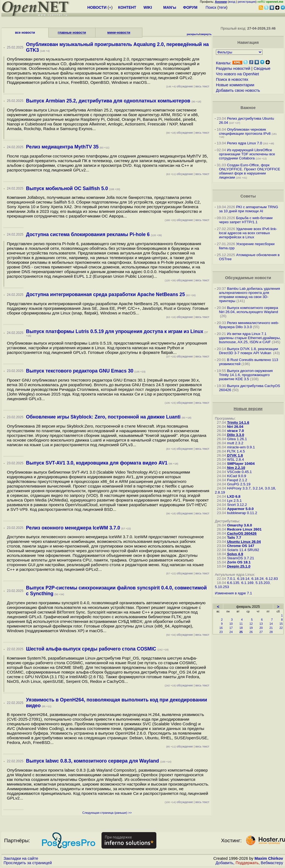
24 (231, 632)
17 (231, 628)
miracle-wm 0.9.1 (241, 447)
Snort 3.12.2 (237, 505)
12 (251, 624)
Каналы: (224, 63)
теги (222, 7)
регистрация (247, 2)
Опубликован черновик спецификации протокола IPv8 (245, 131)
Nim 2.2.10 (236, 468)
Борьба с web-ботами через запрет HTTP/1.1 (246, 220)
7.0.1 (231, 579)
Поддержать (247, 863)
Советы (248, 196)
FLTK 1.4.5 (236, 451)
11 (241, 624)
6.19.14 (243, 579)
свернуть (206, 34)
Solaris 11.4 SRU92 (243, 550)
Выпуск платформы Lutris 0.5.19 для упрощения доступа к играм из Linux (115, 331)
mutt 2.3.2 (235, 443)
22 (281, 628)
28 (271, 632)
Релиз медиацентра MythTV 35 (62, 147)
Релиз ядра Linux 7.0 (244, 143)
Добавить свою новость (238, 90)
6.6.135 (233, 583)
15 (281, 624)
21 (271, 628)
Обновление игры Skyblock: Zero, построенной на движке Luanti (103, 417)
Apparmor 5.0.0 (240, 509)
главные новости (72, 33)
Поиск (211, 7)
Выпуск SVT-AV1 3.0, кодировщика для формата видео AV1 (97, 463)
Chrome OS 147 (241, 546)
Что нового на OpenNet (237, 74)
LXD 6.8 (234, 496)
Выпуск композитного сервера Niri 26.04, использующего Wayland (249, 310)
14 (271, 624)
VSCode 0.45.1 (239, 472)
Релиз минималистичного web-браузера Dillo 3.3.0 (249, 325)
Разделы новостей (233, 68)
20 (261, 628)
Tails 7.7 (234, 538)
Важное (248, 108)
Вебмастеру (272, 863)
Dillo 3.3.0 (236, 435)
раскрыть (193, 34)
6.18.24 (258, 579)
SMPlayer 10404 (241, 464)
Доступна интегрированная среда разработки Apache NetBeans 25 (105, 294)
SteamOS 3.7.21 (241, 558)
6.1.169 (247, 583)
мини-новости (119, 33)
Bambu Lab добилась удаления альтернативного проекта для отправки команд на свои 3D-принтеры (249, 295)
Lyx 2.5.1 (235, 501)
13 (261, 624)
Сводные (262, 68)
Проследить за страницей (28, 863)
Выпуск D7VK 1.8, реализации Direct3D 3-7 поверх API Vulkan (249, 351)
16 (221, 628)
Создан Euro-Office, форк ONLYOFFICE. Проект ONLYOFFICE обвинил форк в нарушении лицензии (249, 171)
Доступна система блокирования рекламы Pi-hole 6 (88, 234)
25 (241, 632)
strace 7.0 (236, 431)
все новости (25, 33)
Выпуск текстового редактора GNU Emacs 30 (80, 371)
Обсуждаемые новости (248, 278)
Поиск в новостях (232, 79)
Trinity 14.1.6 (238, 422)
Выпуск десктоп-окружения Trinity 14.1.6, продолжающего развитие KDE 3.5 (246, 375)
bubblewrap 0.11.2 (242, 513)
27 (261, 632)
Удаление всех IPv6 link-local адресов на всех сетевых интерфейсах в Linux (248, 233)
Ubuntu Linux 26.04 (244, 542)
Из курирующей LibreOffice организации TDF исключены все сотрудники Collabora (247, 154)
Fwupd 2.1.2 (237, 480)
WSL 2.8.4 (236, 459)
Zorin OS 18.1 (239, 562)
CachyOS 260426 (242, 533)
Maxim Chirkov (269, 858)
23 (221, 632)
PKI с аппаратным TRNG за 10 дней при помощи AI (249, 209)
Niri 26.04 (235, 427)
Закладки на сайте (21, 858)
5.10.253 (222, 587)
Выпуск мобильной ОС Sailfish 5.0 (67, 188)
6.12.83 (272, 579)
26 (251, 632)
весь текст (202, 86)
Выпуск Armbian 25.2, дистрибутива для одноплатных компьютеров (109, 101)
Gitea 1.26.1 (237, 439)
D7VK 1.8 (235, 455)
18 (241, 628)
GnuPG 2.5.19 (239, 484)
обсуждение (180, 86)
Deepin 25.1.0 (239, 566)
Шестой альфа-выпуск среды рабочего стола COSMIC (92, 649)
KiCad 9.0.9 (237, 476)
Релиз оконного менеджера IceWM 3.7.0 (73, 528)
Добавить (225, 863)
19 (251, 628)
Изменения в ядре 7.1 (233, 593)
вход (232, 2)
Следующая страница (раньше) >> (107, 813)
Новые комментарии (235, 85)
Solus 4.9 (235, 554)
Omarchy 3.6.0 (240, 525)
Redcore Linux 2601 (244, 529)
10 (231, 624)
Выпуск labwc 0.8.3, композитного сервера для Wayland (93, 761)
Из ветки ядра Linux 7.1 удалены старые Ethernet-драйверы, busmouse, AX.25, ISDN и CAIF (250, 338)
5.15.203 (263, 583)
